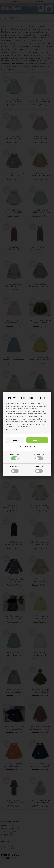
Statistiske (39, 469)
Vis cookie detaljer (27, 446)
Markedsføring (39, 457)
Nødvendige (15, 457)
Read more (12, 429)
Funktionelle (15, 469)
